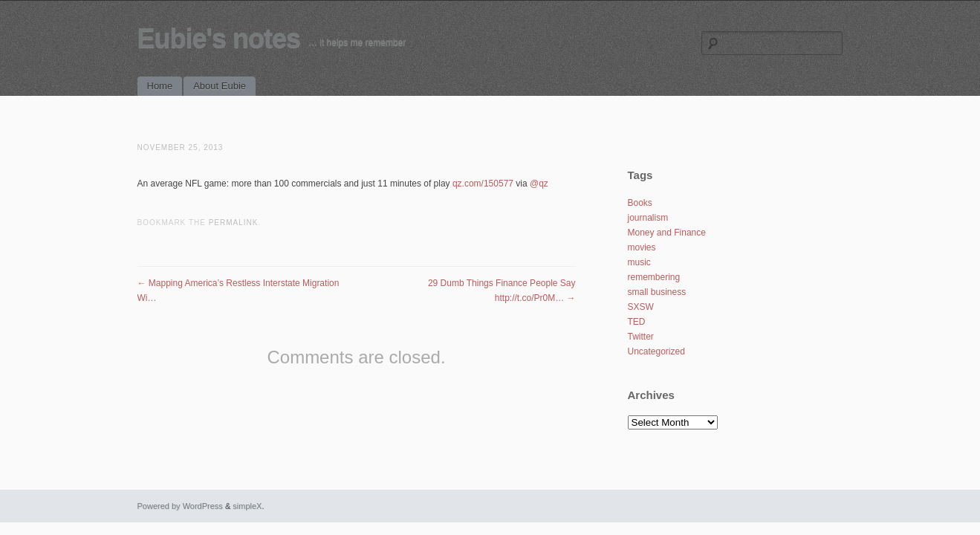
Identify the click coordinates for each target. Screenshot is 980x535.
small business (657, 292)
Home (160, 86)
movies (642, 247)
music (639, 262)
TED (637, 322)
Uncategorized (656, 351)
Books (640, 203)
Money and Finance (667, 233)
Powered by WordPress (180, 506)
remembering (654, 277)
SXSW (641, 307)
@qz (539, 184)
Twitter (641, 337)
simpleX (247, 506)
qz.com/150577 (483, 184)
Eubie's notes (219, 38)
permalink (234, 223)
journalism (648, 218)
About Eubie (220, 86)
